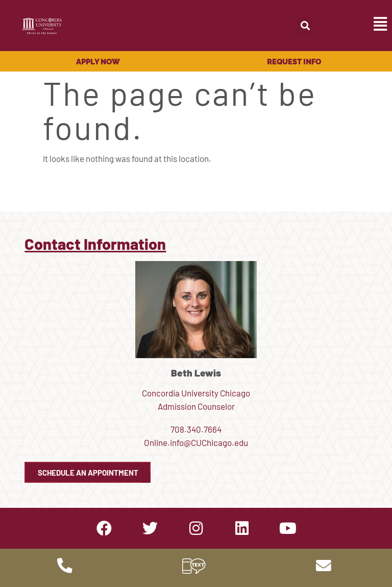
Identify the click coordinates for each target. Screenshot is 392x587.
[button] (305, 26)
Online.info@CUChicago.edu (196, 442)
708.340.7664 (196, 429)
